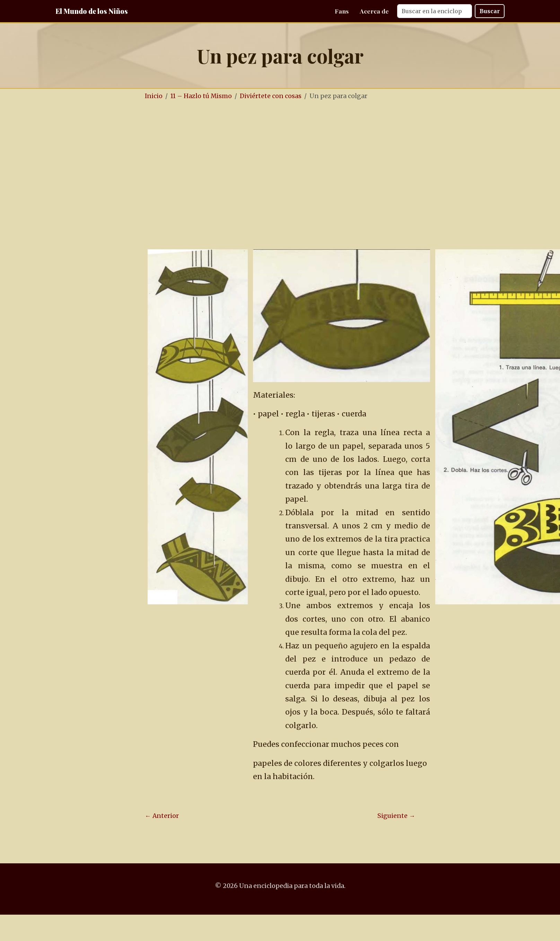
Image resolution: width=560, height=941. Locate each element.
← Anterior (162, 816)
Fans (342, 11)
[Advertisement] (65, 175)
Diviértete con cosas (271, 96)
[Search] (435, 11)
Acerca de (374, 11)
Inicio (154, 96)
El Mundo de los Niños (92, 11)
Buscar (490, 11)
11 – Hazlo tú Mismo (201, 96)
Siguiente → (396, 816)
